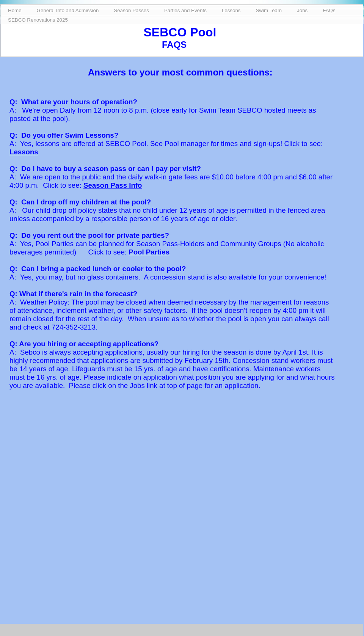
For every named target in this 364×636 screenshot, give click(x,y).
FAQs (329, 10)
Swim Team (269, 10)
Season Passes (131, 10)
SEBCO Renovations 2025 (38, 20)
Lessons (24, 152)
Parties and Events (185, 10)
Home (15, 10)
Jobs (302, 10)
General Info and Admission (68, 10)
